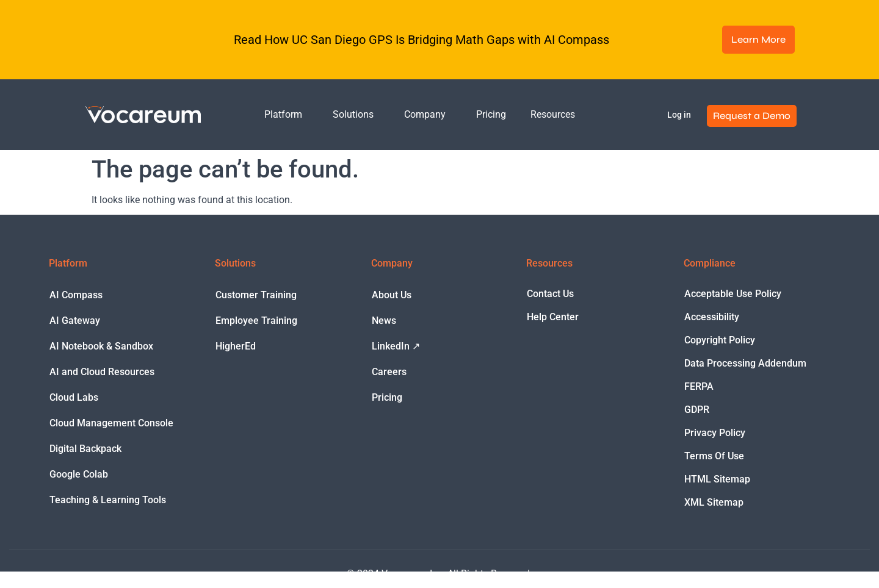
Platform (286, 115)
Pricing (491, 114)
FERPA (699, 386)
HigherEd (236, 346)
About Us (392, 295)
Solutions (356, 115)
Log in (679, 115)
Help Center (553, 317)
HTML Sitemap (717, 479)
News (384, 321)
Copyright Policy (720, 340)
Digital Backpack (85, 449)
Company (428, 115)
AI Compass (76, 295)
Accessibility (712, 317)
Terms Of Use (714, 456)
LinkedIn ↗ (396, 346)
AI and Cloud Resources (102, 372)
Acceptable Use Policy (733, 294)
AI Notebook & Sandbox (101, 346)
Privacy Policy (715, 433)
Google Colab (79, 474)
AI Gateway (75, 321)
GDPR (697, 410)
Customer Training (256, 295)
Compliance (710, 263)
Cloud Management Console (111, 423)
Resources (556, 115)
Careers (389, 372)
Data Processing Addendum (745, 363)
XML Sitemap (714, 502)
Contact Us (550, 294)
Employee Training (256, 321)
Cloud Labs (74, 397)
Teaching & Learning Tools (108, 500)
